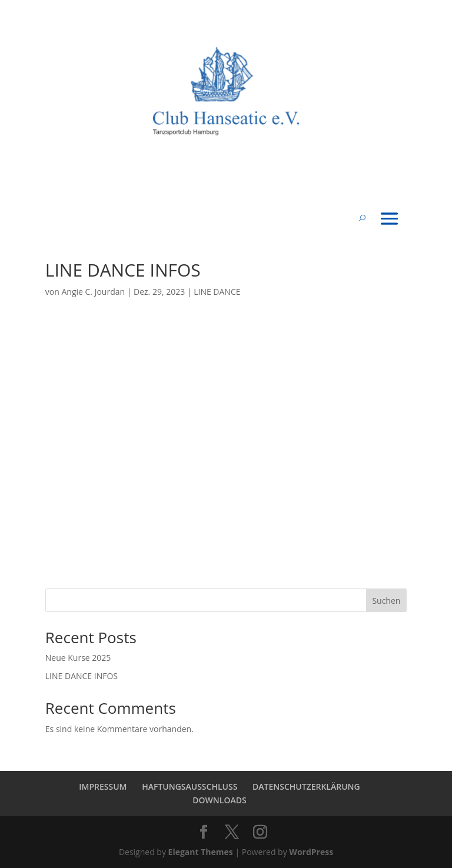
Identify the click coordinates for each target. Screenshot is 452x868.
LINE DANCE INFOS (82, 676)
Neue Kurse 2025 (78, 658)
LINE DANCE (217, 292)
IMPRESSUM (103, 786)
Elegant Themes (201, 852)
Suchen (386, 601)
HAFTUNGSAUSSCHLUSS (190, 786)
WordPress (311, 852)
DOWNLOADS (219, 800)
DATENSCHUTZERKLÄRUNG (306, 786)
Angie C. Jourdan (93, 292)
